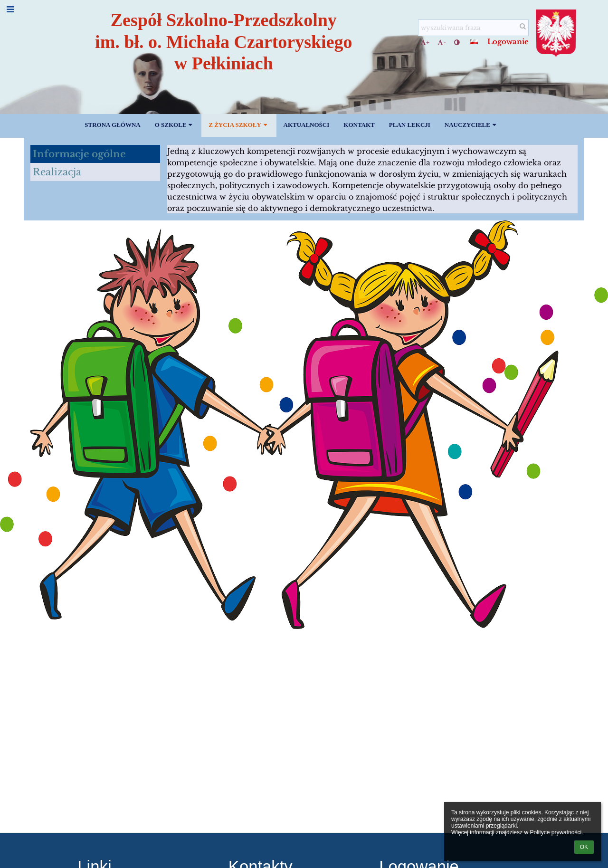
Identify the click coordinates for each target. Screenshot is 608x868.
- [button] (442, 43)
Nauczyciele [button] (471, 125)
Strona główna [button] (112, 125)
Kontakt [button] (359, 125)
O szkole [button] (175, 125)
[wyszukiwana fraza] (473, 28)
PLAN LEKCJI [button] (410, 125)
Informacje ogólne (79, 154)
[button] (474, 42)
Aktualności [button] (307, 125)
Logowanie (508, 42)
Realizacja (57, 172)
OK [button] (584, 847)
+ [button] (425, 43)
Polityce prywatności (556, 832)
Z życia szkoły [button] (239, 125)
